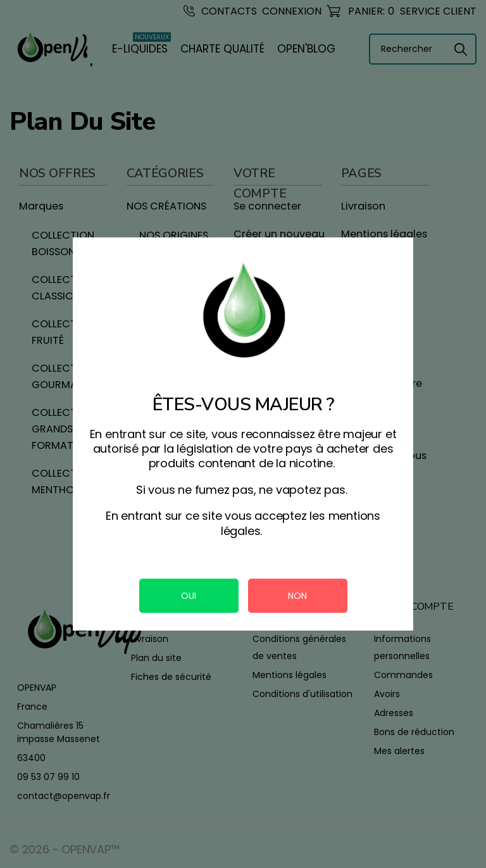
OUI (189, 596)
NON (297, 596)
